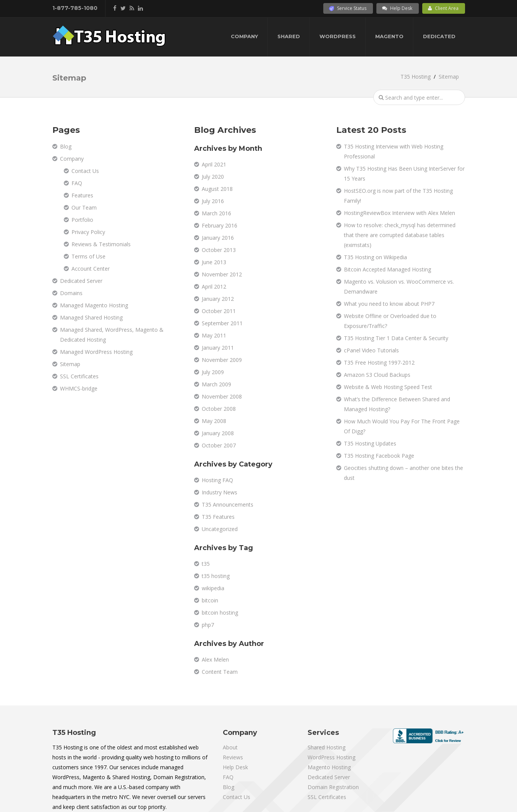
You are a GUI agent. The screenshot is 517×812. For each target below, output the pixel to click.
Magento (389, 36)
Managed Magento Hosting (94, 305)
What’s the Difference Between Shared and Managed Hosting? (397, 404)
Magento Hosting (329, 767)
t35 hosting (216, 576)
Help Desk (397, 8)
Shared (289, 36)
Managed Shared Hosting (91, 317)
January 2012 (218, 299)
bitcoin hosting (220, 613)
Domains (71, 293)
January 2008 (218, 433)
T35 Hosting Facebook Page (379, 456)
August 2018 (217, 189)
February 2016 (220, 225)
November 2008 (222, 396)
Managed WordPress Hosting (96, 352)
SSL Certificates (79, 376)
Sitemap (70, 364)
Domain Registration (333, 787)
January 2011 (218, 348)
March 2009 (216, 384)
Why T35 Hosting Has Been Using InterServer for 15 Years (404, 174)
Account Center (91, 269)
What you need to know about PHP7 (389, 304)
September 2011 (222, 323)
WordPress (338, 36)
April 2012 (214, 287)
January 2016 (218, 238)
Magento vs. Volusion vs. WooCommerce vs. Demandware (399, 287)
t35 (206, 564)
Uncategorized (220, 529)
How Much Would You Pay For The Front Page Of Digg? (402, 426)
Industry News (220, 492)
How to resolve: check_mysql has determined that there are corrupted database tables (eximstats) (400, 235)
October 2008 (219, 409)
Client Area (443, 8)
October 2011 (219, 311)
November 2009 (222, 360)
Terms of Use (88, 256)
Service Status (348, 8)
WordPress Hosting (331, 757)
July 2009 (213, 372)
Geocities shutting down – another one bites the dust (404, 473)
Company (244, 36)
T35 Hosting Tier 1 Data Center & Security (396, 338)
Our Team (84, 207)
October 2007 (219, 445)
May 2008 (214, 421)
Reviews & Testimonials (101, 244)
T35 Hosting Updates (370, 443)
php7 (208, 625)
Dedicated (439, 36)
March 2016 (216, 213)
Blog (66, 146)
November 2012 (222, 274)
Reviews (233, 757)
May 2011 (214, 335)
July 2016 (213, 201)
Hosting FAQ (217, 480)
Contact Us (85, 171)
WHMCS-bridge (79, 388)
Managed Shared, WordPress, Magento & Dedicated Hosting (112, 335)
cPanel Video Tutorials (371, 350)
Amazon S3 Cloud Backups (377, 375)
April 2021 (214, 164)
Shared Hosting (327, 747)
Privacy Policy (88, 232)
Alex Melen (215, 659)
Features (82, 195)
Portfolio (82, 220)
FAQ (77, 183)
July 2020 (213, 177)
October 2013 (219, 250)
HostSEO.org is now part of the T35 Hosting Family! (398, 196)
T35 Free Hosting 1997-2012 (379, 362)
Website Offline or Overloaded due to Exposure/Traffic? (390, 321)
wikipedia (213, 588)
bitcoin (210, 600)
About (230, 747)
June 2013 (214, 262)
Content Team (220, 672)
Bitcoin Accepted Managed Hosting (387, 269)
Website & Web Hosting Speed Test (388, 387)
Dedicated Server (81, 281)
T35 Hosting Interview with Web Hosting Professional (394, 151)
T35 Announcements (228, 504)
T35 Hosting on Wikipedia (375, 257)
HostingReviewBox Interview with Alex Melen (399, 213)
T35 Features (218, 517)
